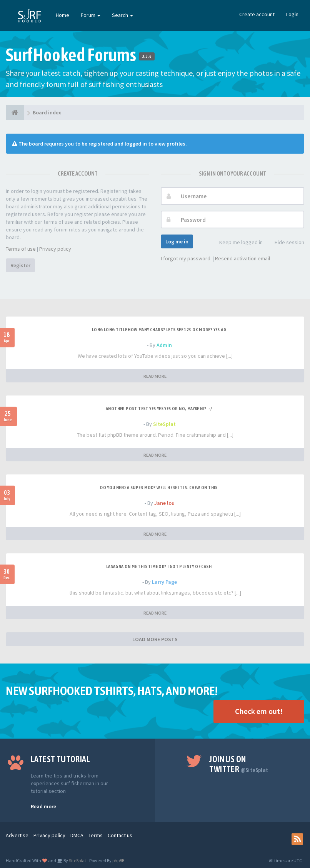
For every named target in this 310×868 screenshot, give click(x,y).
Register (20, 265)
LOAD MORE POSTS (155, 639)
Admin (164, 345)
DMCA (77, 835)
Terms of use (21, 249)
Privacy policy (55, 249)
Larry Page (164, 582)
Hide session (285, 243)
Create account (257, 14)
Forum (91, 15)
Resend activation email (242, 258)
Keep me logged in (237, 243)
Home (62, 15)
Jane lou (164, 503)
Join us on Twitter (239, 764)
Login (292, 14)
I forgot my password (186, 258)
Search (122, 15)
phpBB (118, 860)
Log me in (177, 241)
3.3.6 (147, 56)
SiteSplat (164, 424)
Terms (96, 835)
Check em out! (259, 711)
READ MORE (155, 376)
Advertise (17, 835)
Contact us (120, 835)
